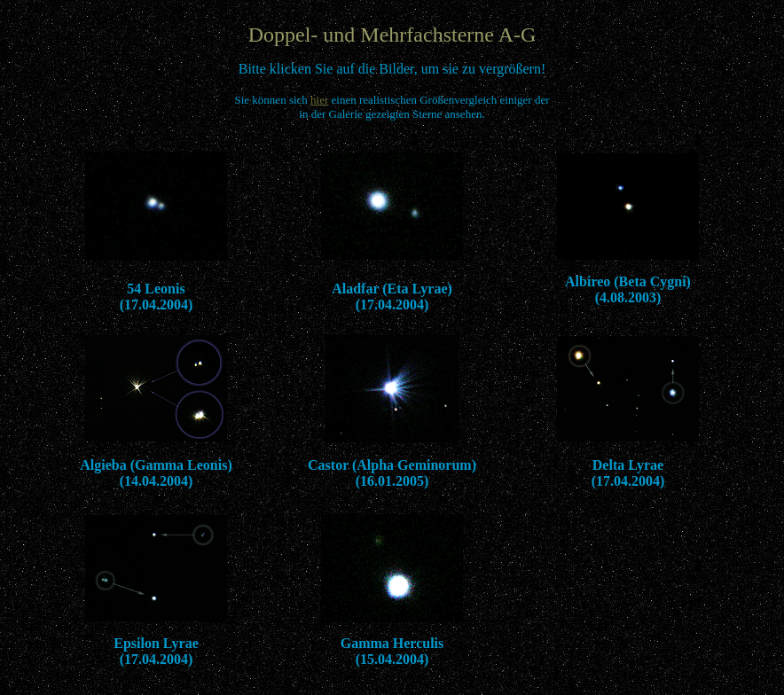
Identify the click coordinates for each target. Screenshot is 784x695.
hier (319, 100)
